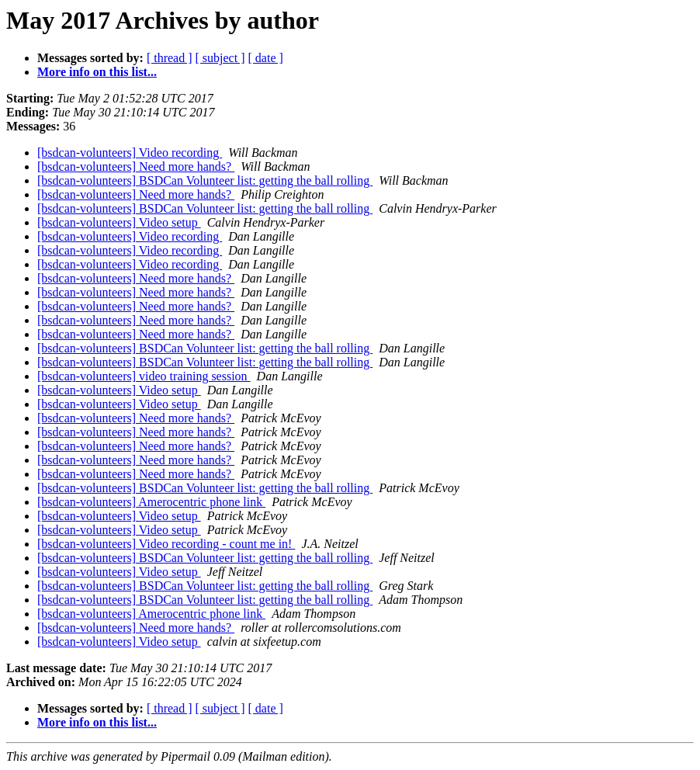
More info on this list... (97, 72)
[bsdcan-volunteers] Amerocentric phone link (151, 502)
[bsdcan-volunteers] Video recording (130, 153)
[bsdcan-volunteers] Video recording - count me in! (166, 544)
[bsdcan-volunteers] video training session (144, 376)
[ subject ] (220, 58)
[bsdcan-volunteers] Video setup (119, 222)
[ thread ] (170, 58)
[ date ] (266, 58)
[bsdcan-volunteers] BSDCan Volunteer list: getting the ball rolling (205, 180)
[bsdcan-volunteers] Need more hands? (136, 166)
